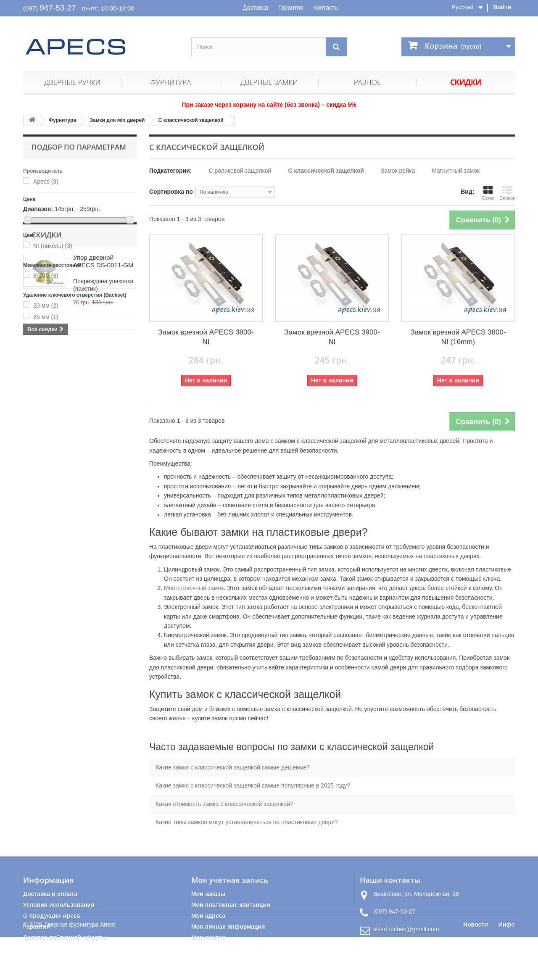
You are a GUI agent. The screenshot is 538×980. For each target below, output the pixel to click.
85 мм (46, 276)
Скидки (466, 82)
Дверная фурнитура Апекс (80, 968)
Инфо (507, 968)
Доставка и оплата (50, 894)
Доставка (256, 8)
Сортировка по (171, 192)
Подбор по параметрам (79, 147)
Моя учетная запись (230, 880)
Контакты (326, 8)
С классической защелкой (191, 120)
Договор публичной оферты (65, 938)
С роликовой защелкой (240, 171)
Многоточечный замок (194, 588)
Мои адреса (208, 916)
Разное (367, 82)
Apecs (46, 182)
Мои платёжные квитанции (231, 905)
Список (507, 193)
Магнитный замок (456, 171)
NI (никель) (53, 246)
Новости (476, 968)
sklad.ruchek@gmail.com (406, 929)
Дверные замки (269, 82)
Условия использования (59, 905)
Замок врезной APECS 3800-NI (206, 337)
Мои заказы (208, 894)
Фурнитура (171, 82)
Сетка (488, 193)
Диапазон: (38, 209)
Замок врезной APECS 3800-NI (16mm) (458, 337)
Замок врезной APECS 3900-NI (332, 337)
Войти (502, 7)
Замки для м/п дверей (117, 120)
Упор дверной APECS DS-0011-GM (103, 381)
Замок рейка (398, 171)
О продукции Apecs (52, 916)
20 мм (46, 306)
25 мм (46, 317)
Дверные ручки (72, 82)
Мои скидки (208, 938)
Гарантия (291, 8)
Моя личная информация (228, 927)
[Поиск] (336, 47)
